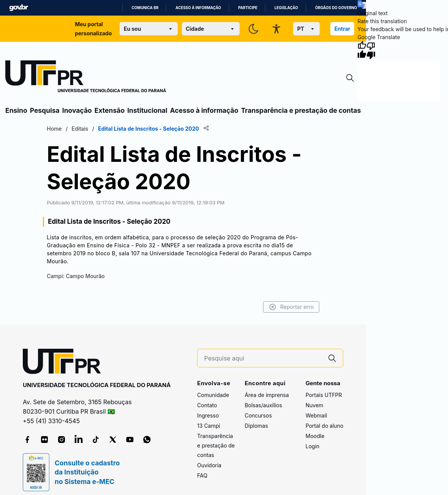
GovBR (19, 8)
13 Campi (209, 426)
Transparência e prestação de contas (301, 110)
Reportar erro (291, 307)
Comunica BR (145, 8)
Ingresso (208, 415)
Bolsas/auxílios (263, 405)
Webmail (316, 415)
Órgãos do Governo (336, 8)
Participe (248, 8)
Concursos (258, 415)
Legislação (286, 8)
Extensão (110, 110)
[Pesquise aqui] (263, 358)
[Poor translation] (371, 50)
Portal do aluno (325, 426)
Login (313, 446)
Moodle (315, 436)
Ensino (16, 110)
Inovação (77, 110)
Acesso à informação (198, 8)
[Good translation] (362, 50)
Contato (207, 405)
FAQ (202, 475)
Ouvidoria (209, 465)
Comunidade (213, 395)
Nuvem (315, 405)
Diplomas (256, 426)
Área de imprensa (267, 395)
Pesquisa (45, 110)
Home (54, 129)
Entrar (342, 29)
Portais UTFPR (324, 395)
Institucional (147, 110)
